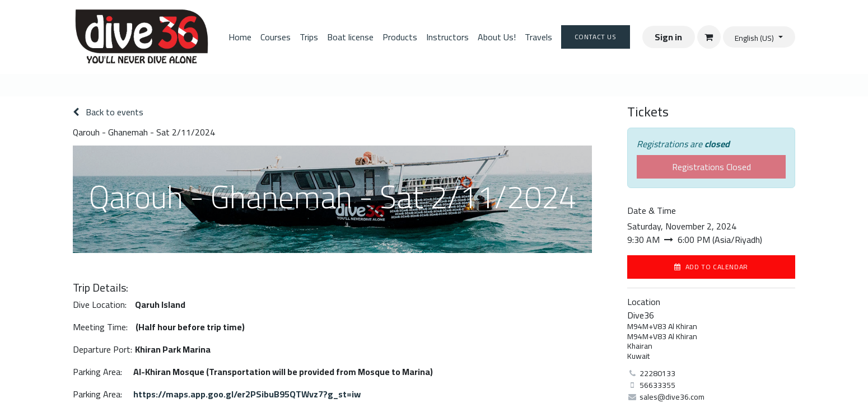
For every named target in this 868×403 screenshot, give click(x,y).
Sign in (668, 37)
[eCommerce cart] (709, 37)
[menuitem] (240, 37)
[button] (711, 267)
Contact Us (596, 37)
